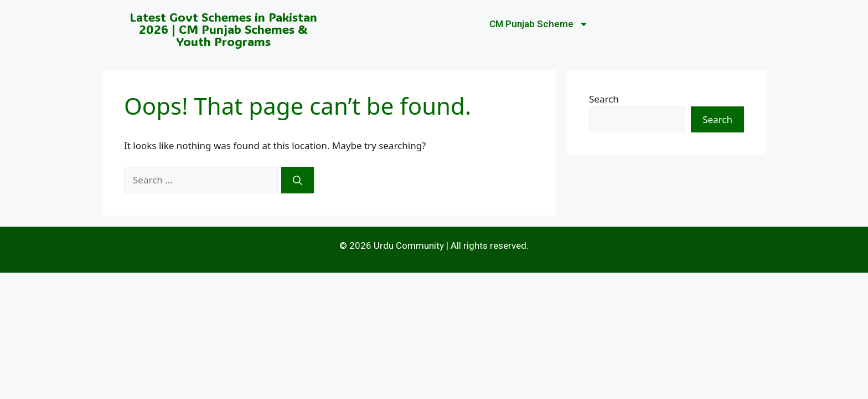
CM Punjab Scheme (539, 24)
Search (604, 99)
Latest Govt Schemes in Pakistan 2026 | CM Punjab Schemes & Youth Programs (223, 29)
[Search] (298, 180)
